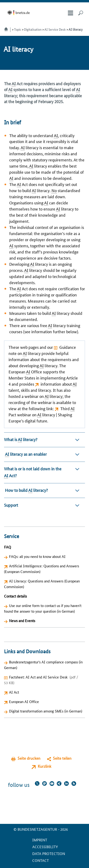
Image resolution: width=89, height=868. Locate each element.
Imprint (40, 840)
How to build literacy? (26, 490)
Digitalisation (33, 29)
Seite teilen (62, 758)
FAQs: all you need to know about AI (37, 556)
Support (11, 505)
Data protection (49, 853)
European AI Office (24, 702)
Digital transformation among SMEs (36, 711)
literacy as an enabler (25, 454)
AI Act (14, 692)
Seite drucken (29, 758)
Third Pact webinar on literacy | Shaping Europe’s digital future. (42, 414)
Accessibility (45, 847)
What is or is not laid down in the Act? (33, 472)
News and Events (22, 621)
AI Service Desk (55, 29)
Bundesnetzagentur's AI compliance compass (43, 662)
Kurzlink (44, 766)
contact (41, 860)
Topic (18, 29)
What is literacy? (21, 439)
